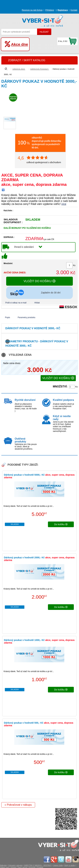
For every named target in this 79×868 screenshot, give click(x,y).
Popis (8, 317)
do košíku (61, 524)
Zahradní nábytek (15, 865)
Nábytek (3, 865)
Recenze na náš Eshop (32, 10)
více (64, 204)
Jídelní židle (58, 865)
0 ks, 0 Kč (63, 41)
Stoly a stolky (70, 865)
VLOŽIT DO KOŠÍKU (39, 281)
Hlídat (37, 303)
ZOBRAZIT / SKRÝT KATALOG (27, 60)
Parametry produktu (26, 317)
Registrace (63, 10)
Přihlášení (50, 10)
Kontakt (74, 10)
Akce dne (19, 44)
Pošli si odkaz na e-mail (16, 303)
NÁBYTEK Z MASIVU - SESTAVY (38, 865)
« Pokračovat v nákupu (18, 805)
